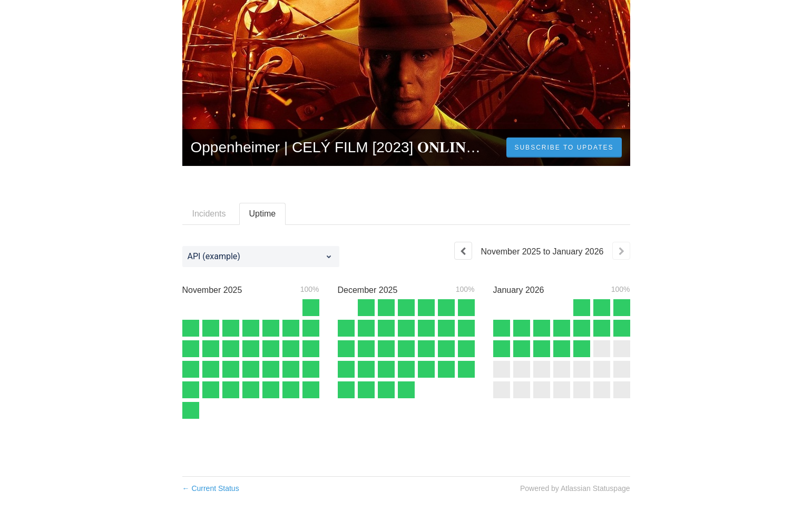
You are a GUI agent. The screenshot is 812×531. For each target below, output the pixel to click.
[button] (564, 147)
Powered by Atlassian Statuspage (575, 488)
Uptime (263, 214)
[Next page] (621, 251)
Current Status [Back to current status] (211, 488)
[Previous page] (463, 251)
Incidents (209, 214)
